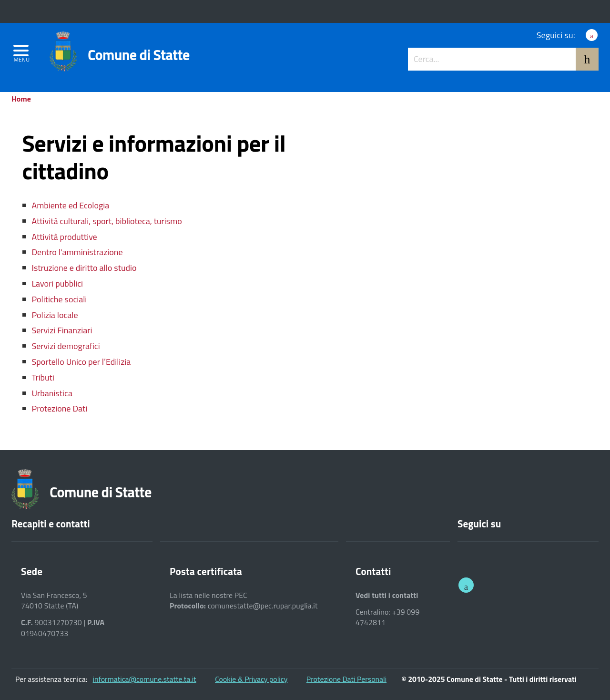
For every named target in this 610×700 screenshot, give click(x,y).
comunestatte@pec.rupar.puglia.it (263, 606)
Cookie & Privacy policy (251, 679)
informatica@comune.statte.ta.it (145, 679)
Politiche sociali (60, 299)
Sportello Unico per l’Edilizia (81, 362)
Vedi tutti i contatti (387, 595)
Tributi (43, 377)
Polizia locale (55, 315)
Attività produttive (65, 237)
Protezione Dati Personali (346, 679)
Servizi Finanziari (62, 330)
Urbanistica (52, 393)
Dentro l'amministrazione (77, 252)
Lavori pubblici (58, 283)
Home (21, 99)
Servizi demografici (66, 346)
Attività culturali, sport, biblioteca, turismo (107, 221)
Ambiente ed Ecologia (71, 205)
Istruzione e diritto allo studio (84, 268)
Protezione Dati (60, 408)
